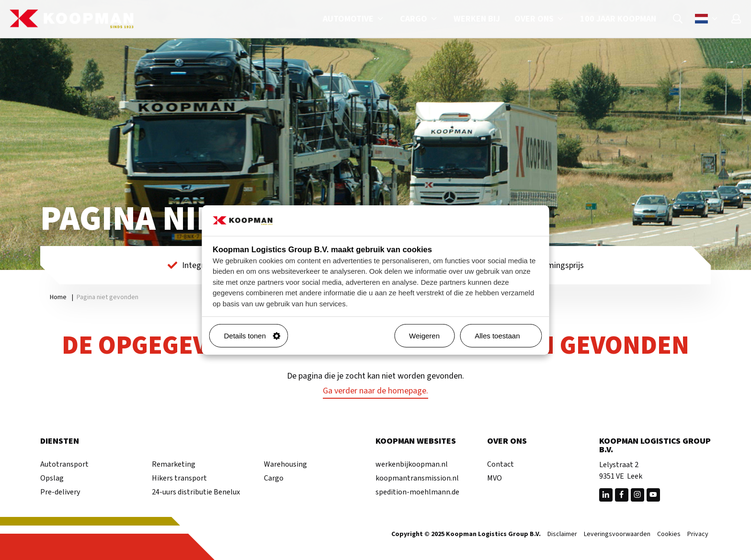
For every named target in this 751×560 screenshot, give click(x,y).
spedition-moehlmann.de (417, 492)
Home (58, 297)
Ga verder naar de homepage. (375, 391)
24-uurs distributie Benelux (196, 492)
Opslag (52, 478)
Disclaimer (562, 535)
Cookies (669, 535)
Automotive (354, 19)
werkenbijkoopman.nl (412, 464)
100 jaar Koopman (618, 19)
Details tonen (252, 336)
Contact (501, 464)
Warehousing (285, 464)
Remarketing (174, 464)
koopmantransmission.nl (417, 478)
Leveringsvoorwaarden (617, 535)
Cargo (420, 19)
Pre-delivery (60, 492)
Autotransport (64, 464)
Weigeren (424, 336)
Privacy (698, 535)
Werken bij (477, 19)
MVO (495, 478)
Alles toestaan (504, 336)
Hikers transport (179, 478)
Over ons (540, 19)
